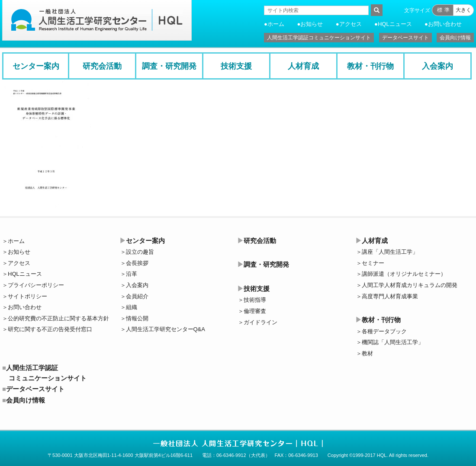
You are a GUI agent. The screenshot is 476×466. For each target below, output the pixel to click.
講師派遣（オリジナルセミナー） (404, 274)
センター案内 (36, 66)
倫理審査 (255, 311)
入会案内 (437, 66)
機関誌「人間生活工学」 (393, 342)
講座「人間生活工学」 (390, 252)
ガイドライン (261, 322)
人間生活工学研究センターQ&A (166, 329)
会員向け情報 (455, 38)
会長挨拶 (137, 263)
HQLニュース (395, 24)
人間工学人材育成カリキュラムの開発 (410, 285)
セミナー (373, 263)
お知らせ (312, 24)
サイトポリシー (27, 296)
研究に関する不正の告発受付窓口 (50, 329)
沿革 (132, 274)
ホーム (276, 24)
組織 (132, 307)
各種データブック (384, 331)
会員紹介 (137, 296)
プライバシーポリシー (36, 285)
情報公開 (137, 318)
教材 (367, 353)
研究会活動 (102, 66)
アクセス (351, 24)
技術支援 (236, 66)
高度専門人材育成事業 (390, 296)
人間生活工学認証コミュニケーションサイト (319, 38)
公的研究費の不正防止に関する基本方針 (58, 318)
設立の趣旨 (140, 252)
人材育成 (303, 66)
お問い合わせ (445, 24)
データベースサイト (405, 38)
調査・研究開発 (169, 66)
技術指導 (255, 300)
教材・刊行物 (370, 66)
